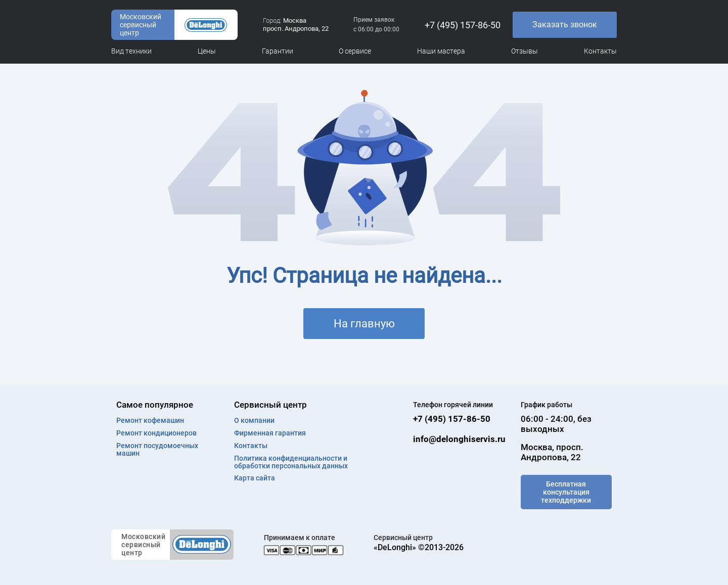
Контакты (251, 446)
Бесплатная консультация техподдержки (566, 492)
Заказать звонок (565, 25)
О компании (254, 421)
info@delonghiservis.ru (459, 439)
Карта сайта (255, 478)
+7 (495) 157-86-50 (463, 25)
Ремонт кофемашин (150, 421)
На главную (364, 324)
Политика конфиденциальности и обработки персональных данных (291, 462)
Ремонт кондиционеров (156, 433)
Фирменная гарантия (270, 433)
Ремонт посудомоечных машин (157, 450)
